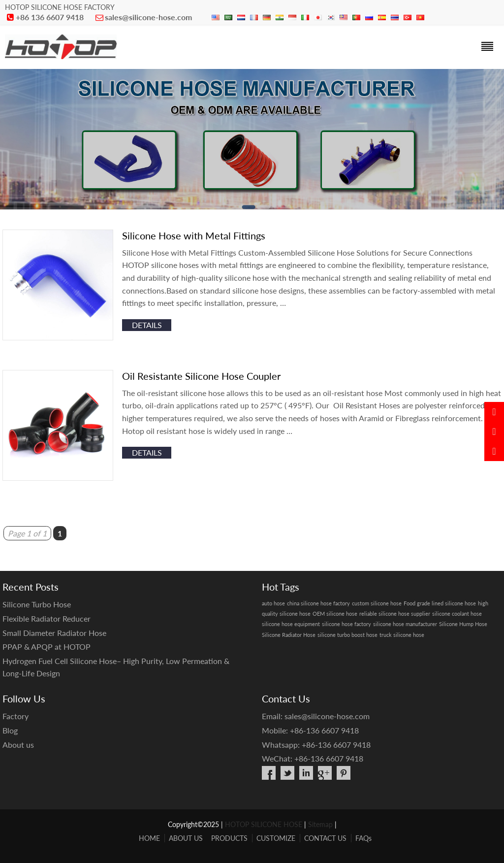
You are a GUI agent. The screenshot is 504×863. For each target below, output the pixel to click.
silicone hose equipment (291, 624)
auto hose (273, 603)
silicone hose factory (346, 624)
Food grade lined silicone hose (440, 603)
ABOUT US (186, 838)
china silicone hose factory (318, 603)
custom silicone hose (377, 603)
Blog (10, 730)
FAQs (363, 838)
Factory (16, 716)
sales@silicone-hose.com (148, 17)
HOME (149, 838)
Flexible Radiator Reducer (47, 618)
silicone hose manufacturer (405, 624)
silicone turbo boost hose (347, 635)
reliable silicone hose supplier (395, 614)
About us (18, 745)
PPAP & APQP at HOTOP (47, 647)
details (147, 325)
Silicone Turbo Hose (37, 604)
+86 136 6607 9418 (50, 17)
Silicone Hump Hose (463, 624)
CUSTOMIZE (276, 838)
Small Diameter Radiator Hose (54, 633)
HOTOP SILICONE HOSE (264, 824)
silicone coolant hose (457, 614)
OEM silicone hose (335, 614)
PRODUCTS (229, 838)
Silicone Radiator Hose (289, 635)
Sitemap (320, 824)
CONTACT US (325, 838)
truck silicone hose (402, 635)
